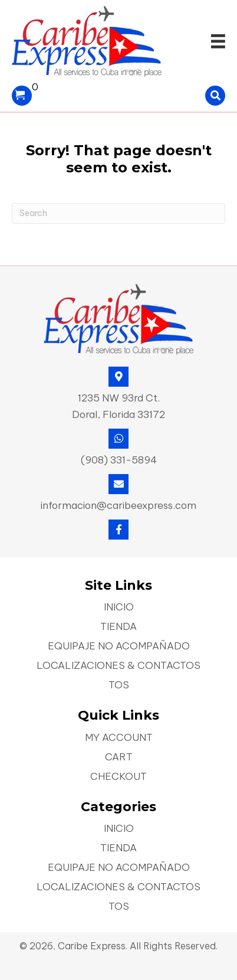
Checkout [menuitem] (119, 777)
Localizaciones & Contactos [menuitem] (119, 666)
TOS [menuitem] (119, 686)
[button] (119, 530)
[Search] (119, 213)
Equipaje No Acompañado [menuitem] (119, 647)
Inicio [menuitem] (119, 608)
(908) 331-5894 (119, 460)
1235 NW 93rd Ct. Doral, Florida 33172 (119, 406)
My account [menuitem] (119, 738)
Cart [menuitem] (119, 758)
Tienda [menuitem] (119, 627)
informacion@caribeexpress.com (119, 505)
